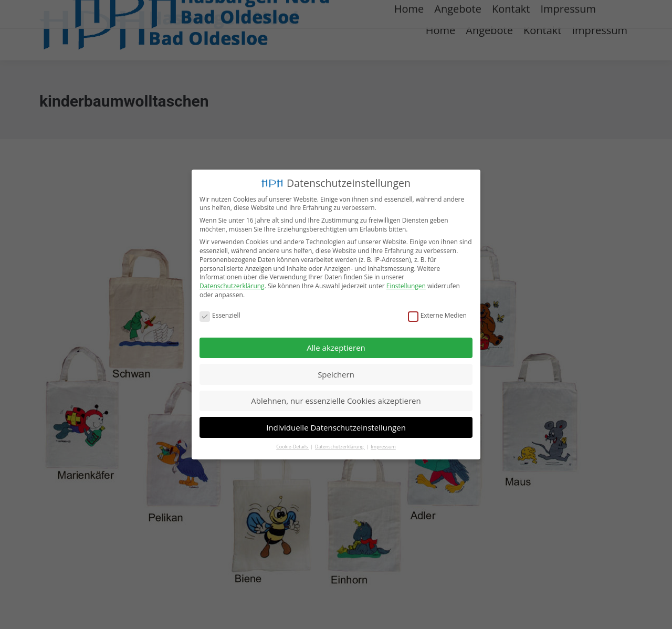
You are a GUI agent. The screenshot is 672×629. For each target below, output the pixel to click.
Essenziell (220, 316)
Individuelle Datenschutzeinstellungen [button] (336, 427)
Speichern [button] (336, 374)
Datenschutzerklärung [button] (340, 447)
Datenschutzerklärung (232, 286)
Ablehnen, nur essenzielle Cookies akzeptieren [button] (336, 401)
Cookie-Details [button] (292, 447)
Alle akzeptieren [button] (336, 348)
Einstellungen (406, 286)
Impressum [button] (383, 447)
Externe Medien (437, 316)
